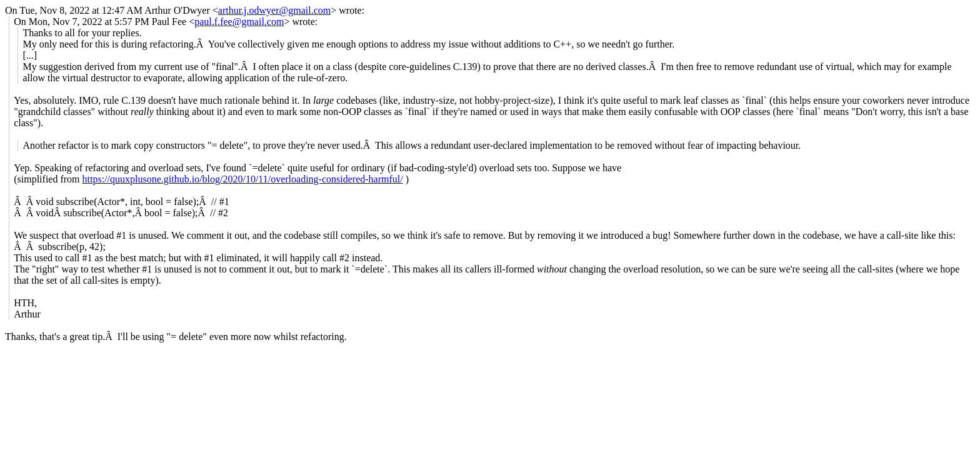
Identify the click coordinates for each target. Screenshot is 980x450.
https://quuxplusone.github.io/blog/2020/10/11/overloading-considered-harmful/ (243, 179)
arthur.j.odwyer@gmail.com (274, 10)
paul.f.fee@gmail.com (239, 22)
